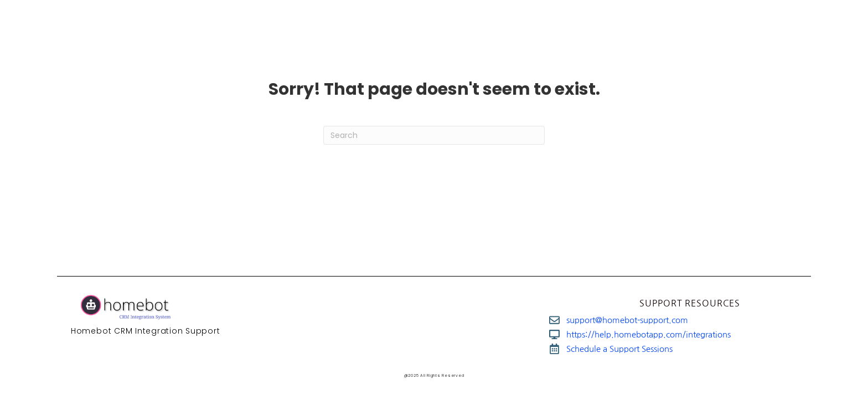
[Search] (434, 135)
